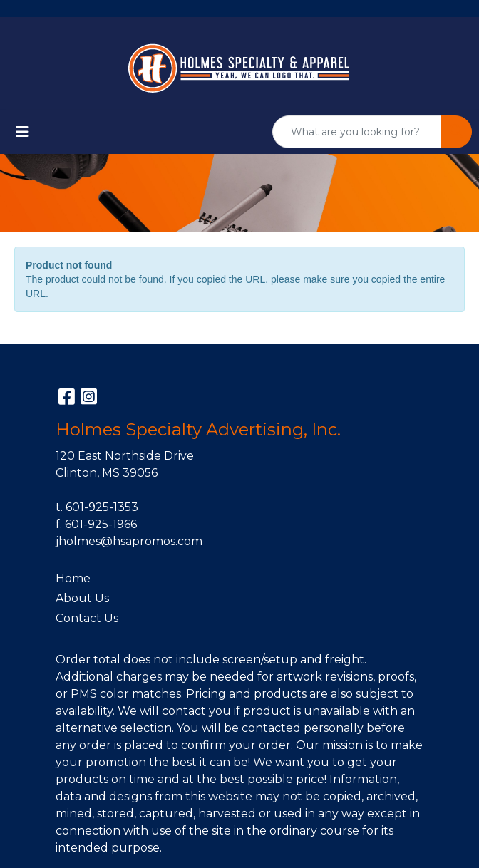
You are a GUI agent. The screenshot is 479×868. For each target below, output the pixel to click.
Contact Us (87, 618)
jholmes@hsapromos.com (129, 541)
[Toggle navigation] (22, 132)
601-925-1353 (102, 507)
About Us (82, 598)
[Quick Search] (357, 132)
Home (73, 578)
